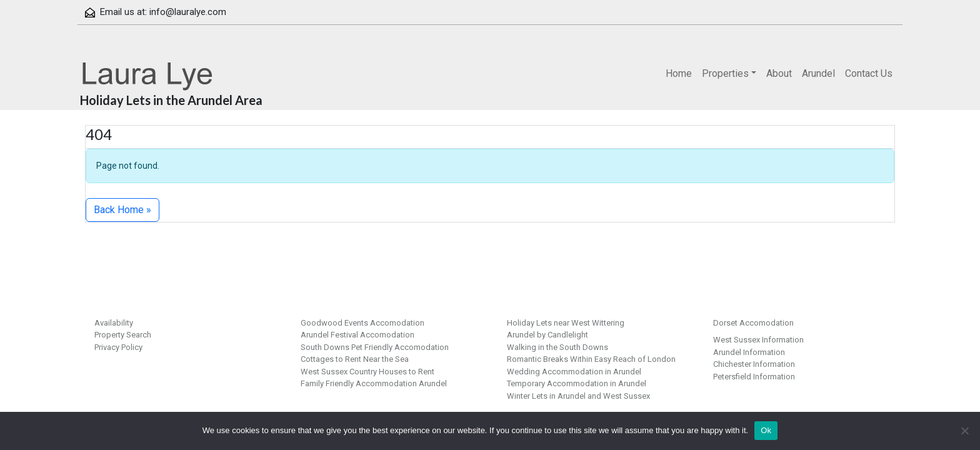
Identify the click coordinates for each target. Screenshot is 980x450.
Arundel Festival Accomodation (357, 335)
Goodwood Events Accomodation (362, 323)
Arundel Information (749, 352)
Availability (114, 323)
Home (679, 73)
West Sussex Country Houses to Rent (367, 372)
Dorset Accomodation (753, 323)
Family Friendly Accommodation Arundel (374, 383)
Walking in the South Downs (557, 347)
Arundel (818, 73)
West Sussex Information (758, 340)
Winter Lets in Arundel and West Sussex (578, 396)
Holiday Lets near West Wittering (566, 323)
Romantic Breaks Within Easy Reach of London (591, 359)
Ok (766, 430)
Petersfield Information (754, 377)
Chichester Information (754, 364)
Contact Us (869, 73)
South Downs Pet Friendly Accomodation (375, 347)
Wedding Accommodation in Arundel (574, 372)
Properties (725, 73)
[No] (964, 431)
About (779, 73)
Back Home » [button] (122, 210)
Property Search (123, 335)
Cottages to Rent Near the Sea (355, 359)
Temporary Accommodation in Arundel (577, 383)
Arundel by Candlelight (547, 335)
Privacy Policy (118, 347)
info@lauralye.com (188, 12)
